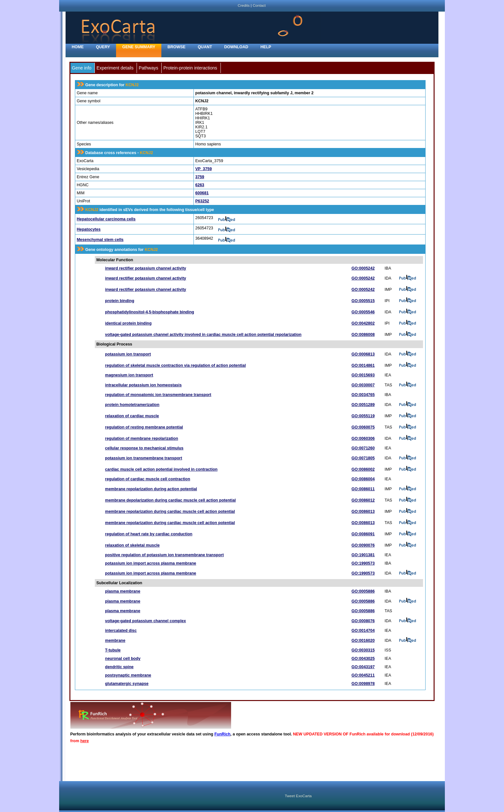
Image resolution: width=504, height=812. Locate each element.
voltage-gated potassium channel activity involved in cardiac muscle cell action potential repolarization (203, 335)
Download (236, 47)
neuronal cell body (123, 659)
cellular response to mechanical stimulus (144, 448)
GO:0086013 (363, 512)
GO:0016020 (363, 641)
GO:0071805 (363, 458)
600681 (202, 193)
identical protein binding (128, 323)
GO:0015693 (363, 375)
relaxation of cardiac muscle (132, 416)
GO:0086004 (363, 479)
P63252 (202, 201)
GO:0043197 (363, 667)
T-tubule (113, 650)
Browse (176, 47)
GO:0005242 (363, 268)
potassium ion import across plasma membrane (151, 563)
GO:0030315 (363, 650)
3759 (200, 177)
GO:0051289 (363, 405)
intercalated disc (121, 631)
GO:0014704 (363, 631)
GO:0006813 (363, 354)
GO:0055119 (363, 416)
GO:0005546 (363, 312)
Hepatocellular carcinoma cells (106, 219)
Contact (259, 5)
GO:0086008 (363, 335)
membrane (115, 641)
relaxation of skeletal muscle (132, 545)
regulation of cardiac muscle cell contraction (148, 479)
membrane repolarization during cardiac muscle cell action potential (170, 512)
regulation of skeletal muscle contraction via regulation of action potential (175, 365)
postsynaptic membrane (128, 675)
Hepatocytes (89, 229)
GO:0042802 (363, 323)
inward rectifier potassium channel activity (146, 268)
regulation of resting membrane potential (144, 427)
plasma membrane (123, 591)
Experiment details (115, 68)
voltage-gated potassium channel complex (146, 621)
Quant (205, 47)
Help (266, 47)
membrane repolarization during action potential (151, 489)
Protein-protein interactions (190, 68)
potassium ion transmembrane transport (144, 458)
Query (103, 47)
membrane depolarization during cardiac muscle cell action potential (171, 500)
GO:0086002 (363, 469)
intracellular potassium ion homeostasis (143, 385)
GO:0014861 (363, 365)
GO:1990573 (363, 563)
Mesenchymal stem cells (100, 240)
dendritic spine (119, 667)
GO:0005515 (363, 301)
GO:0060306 (363, 438)
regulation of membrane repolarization (142, 438)
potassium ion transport (128, 354)
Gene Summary (139, 47)
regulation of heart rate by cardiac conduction (149, 534)
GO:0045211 (363, 675)
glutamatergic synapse (127, 684)
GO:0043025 (363, 659)
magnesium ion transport (129, 375)
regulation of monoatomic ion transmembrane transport (158, 395)
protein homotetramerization (132, 405)
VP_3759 (204, 169)
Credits (243, 5)
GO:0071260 (363, 448)
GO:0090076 (363, 545)
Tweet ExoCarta (298, 796)
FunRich (222, 734)
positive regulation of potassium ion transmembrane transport (164, 555)
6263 (200, 185)
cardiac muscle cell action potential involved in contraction (161, 469)
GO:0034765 (363, 395)
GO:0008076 (363, 621)
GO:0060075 (363, 427)
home (78, 47)
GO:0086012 (363, 500)
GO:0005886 (363, 591)
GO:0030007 (363, 385)
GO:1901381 (363, 555)
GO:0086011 (363, 489)
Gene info (82, 68)
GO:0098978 (363, 684)
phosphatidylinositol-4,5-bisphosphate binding (150, 312)
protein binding (120, 301)
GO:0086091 (363, 534)
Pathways (148, 68)
